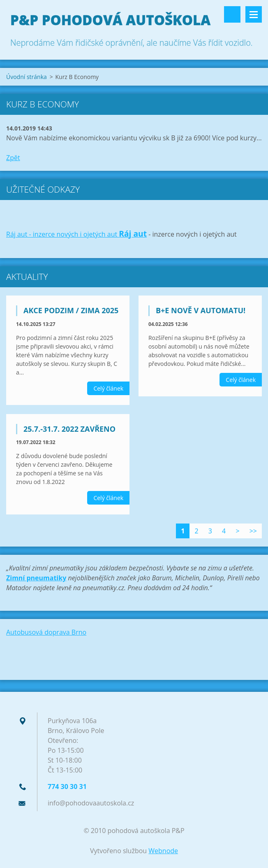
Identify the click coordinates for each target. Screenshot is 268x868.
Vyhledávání (232, 14)
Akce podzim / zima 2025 (71, 310)
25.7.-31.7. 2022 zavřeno (69, 429)
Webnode (163, 851)
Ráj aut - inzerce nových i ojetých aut (62, 234)
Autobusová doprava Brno (46, 632)
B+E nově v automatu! (201, 310)
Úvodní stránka (27, 77)
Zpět (13, 158)
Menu (254, 14)
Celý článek (108, 388)
